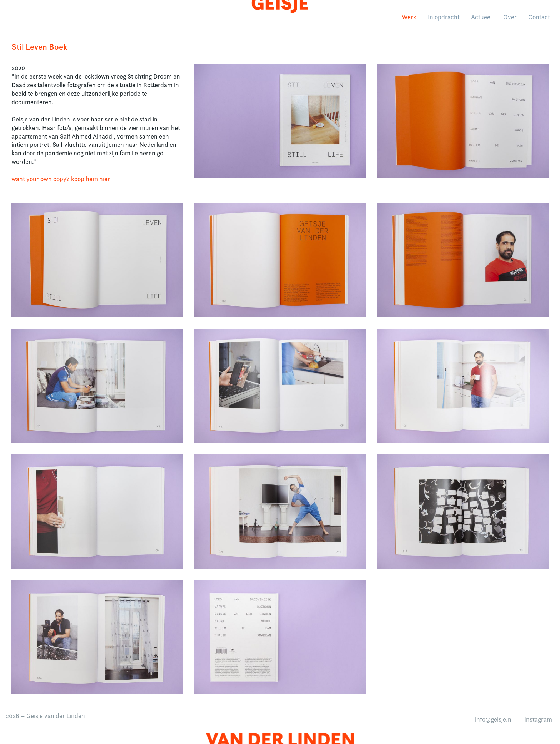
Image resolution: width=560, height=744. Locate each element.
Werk (408, 19)
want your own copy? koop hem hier (61, 179)
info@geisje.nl (494, 719)
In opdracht (442, 19)
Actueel (480, 19)
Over (509, 19)
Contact (538, 19)
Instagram (538, 719)
